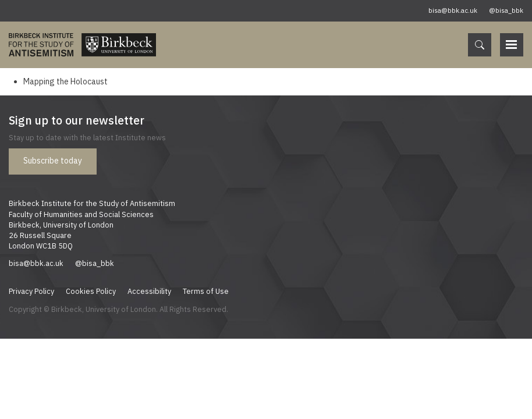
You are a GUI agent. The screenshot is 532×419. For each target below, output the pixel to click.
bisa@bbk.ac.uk (453, 10)
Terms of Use (206, 291)
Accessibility (149, 291)
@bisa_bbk (506, 10)
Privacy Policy (31, 291)
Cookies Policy (91, 291)
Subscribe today (53, 161)
